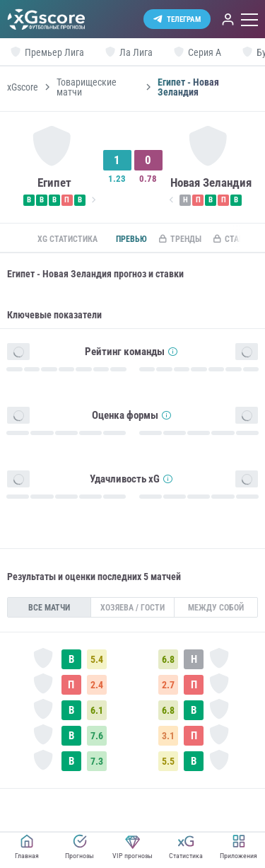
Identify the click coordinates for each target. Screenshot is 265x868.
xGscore (23, 87)
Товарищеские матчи (87, 87)
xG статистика (67, 239)
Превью (131, 239)
